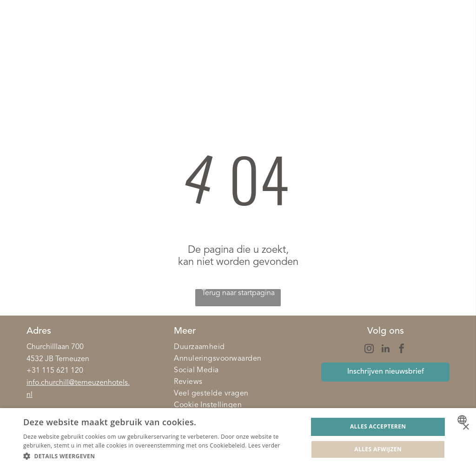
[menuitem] (238, 347)
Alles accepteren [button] (378, 426)
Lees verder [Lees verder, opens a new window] (264, 445)
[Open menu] (452, 37)
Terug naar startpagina (238, 293)
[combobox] (463, 420)
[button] (161, 456)
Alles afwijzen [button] (378, 449)
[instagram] (369, 350)
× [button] (466, 427)
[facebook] (402, 350)
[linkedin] (385, 350)
